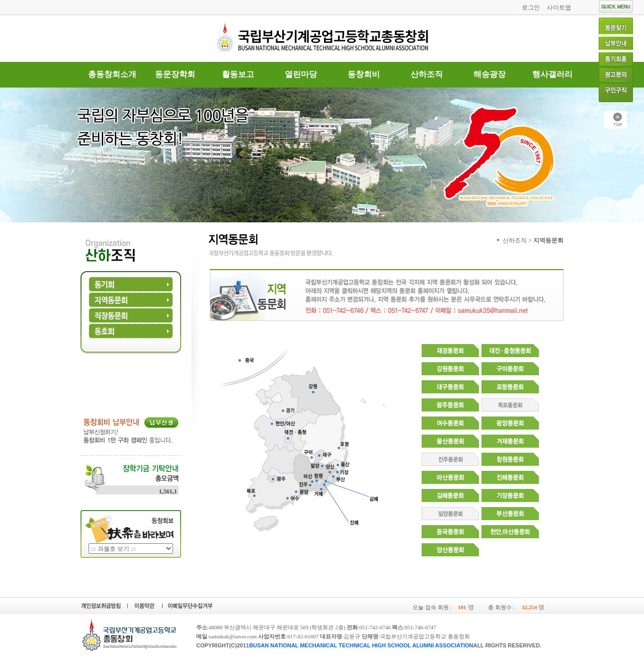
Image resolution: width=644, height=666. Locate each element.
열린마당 (301, 74)
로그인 (531, 8)
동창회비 (364, 74)
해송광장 (490, 74)
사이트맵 (559, 8)
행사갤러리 (552, 74)
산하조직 (427, 74)
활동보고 (238, 74)
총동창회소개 (112, 74)
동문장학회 (175, 74)
